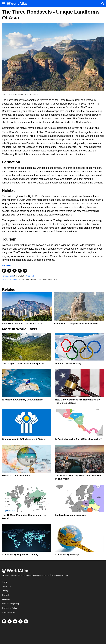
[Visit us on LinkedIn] (26, 621)
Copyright (6, 595)
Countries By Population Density (20, 555)
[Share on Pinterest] (20, 271)
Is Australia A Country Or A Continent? (23, 400)
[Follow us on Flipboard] (4, 621)
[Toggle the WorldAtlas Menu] (3, 3)
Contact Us (7, 586)
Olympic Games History (68, 363)
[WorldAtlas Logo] (18, 3)
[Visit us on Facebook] (10, 621)
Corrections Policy (9, 608)
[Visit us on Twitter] (15, 621)
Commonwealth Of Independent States (23, 439)
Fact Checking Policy (11, 604)
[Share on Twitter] (14, 271)
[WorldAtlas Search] (103, 3)
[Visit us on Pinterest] (20, 621)
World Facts (30, 276)
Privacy (5, 591)
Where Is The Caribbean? (16, 476)
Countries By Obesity (67, 555)
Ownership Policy (9, 612)
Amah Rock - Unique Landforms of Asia (76, 324)
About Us (6, 599)
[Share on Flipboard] (4, 271)
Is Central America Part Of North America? (78, 439)
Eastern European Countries (71, 515)
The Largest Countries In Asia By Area (23, 363)
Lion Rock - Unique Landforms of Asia (23, 324)
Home (5, 582)
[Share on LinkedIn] (25, 271)
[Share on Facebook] (9, 271)
